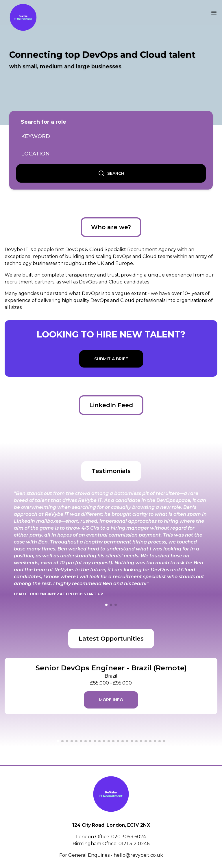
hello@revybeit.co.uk (138, 855)
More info (111, 700)
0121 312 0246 (134, 844)
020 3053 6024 (129, 837)
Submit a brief (111, 359)
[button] (106, 605)
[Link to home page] (23, 17)
